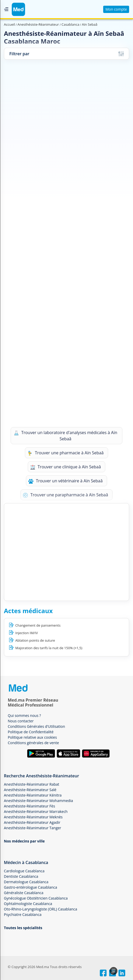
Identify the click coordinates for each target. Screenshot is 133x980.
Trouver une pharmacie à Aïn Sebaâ (65, 453)
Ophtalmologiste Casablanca (28, 904)
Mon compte (116, 9)
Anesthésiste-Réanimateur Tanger (33, 828)
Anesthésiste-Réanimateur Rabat (31, 784)
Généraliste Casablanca (24, 893)
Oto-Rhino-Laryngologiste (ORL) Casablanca (41, 909)
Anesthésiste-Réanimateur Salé (30, 790)
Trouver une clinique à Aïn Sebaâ (65, 467)
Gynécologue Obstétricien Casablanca (36, 898)
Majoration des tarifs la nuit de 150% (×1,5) (49, 648)
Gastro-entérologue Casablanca (30, 887)
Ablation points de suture (35, 640)
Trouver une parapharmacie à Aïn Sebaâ (65, 495)
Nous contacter (21, 721)
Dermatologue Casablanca (26, 882)
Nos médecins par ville (24, 841)
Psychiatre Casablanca (23, 914)
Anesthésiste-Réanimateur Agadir (32, 822)
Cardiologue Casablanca (24, 871)
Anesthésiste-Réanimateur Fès (29, 806)
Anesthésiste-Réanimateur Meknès (33, 817)
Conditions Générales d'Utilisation (36, 726)
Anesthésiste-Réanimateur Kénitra (33, 795)
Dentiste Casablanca (21, 876)
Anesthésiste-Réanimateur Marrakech (36, 811)
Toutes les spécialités (23, 928)
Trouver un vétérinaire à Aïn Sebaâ (65, 481)
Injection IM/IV (27, 633)
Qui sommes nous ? (24, 715)
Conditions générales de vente (33, 743)
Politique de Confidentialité (31, 732)
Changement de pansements (38, 625)
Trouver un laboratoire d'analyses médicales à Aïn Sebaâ (66, 436)
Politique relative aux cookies (32, 737)
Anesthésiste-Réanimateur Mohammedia (38, 801)
